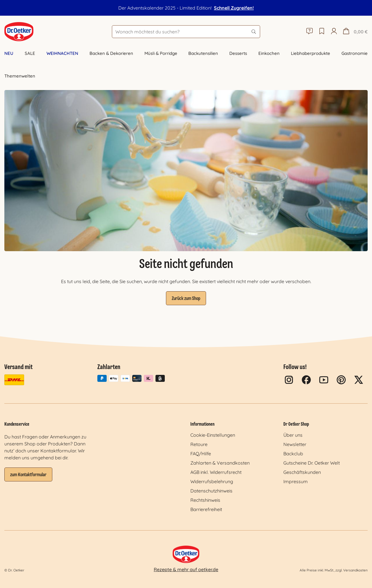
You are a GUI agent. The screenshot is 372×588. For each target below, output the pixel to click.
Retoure (199, 444)
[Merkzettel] (322, 32)
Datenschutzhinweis (211, 491)
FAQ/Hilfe (201, 454)
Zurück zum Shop (186, 299)
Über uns (293, 435)
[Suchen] (254, 32)
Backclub (293, 454)
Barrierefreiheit (206, 509)
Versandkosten (355, 570)
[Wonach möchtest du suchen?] (186, 32)
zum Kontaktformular (28, 475)
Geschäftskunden (302, 472)
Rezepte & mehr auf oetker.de (186, 569)
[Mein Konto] (334, 32)
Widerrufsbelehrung (212, 481)
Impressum (296, 481)
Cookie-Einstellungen (213, 435)
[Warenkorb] (355, 32)
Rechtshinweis (205, 500)
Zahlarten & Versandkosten (220, 463)
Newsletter (295, 444)
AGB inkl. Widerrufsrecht (216, 472)
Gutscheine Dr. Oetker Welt (312, 463)
